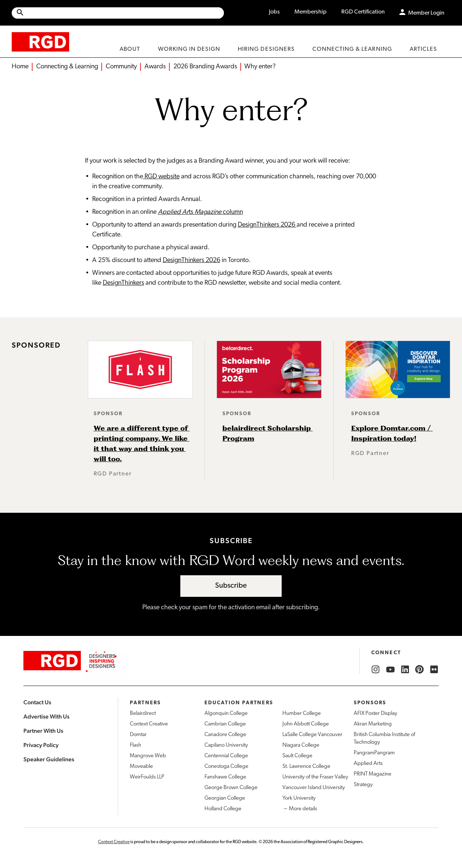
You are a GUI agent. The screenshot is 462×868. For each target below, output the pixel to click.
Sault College (297, 756)
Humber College (302, 714)
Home (20, 67)
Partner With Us (43, 731)
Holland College (223, 809)
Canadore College (225, 735)
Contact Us (37, 702)
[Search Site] (124, 13)
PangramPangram (374, 753)
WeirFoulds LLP (147, 777)
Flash (136, 745)
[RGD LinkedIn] (405, 670)
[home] (40, 41)
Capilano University (226, 745)
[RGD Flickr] (434, 670)
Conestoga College (226, 767)
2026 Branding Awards (205, 67)
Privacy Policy (41, 745)
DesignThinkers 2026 (267, 225)
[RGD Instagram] (376, 670)
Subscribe (231, 586)
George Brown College (231, 788)
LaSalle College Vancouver (312, 735)
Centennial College (226, 756)
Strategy (363, 785)
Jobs (274, 12)
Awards (155, 67)
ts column (200, 212)
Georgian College (225, 798)
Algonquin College (226, 714)
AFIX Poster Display (375, 714)
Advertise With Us (46, 717)
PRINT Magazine (373, 774)
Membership (311, 12)
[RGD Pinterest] (420, 670)
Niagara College (301, 745)
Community (121, 67)
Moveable (141, 767)
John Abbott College (306, 724)
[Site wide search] (118, 13)
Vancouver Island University (314, 788)
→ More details (300, 809)
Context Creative (149, 724)
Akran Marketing (373, 724)
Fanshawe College (225, 777)
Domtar (138, 735)
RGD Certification (363, 12)
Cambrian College (225, 724)
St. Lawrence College (306, 767)
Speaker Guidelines (49, 759)
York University (299, 798)
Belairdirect (143, 714)
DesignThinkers (123, 283)
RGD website (161, 177)
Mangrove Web (148, 756)
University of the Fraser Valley (315, 777)
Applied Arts (368, 764)
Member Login (426, 13)
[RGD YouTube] (390, 670)
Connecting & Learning (67, 67)
